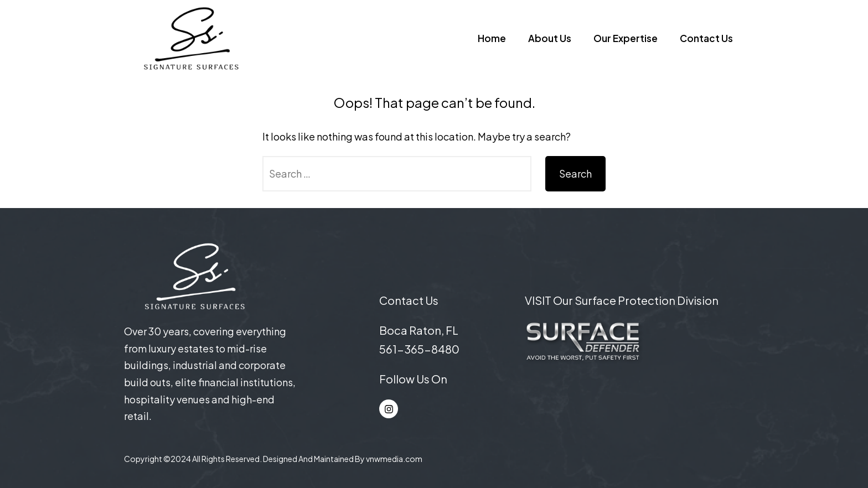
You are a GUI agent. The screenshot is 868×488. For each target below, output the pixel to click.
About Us (550, 38)
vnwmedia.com (394, 459)
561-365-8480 (419, 349)
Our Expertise (626, 38)
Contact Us (706, 38)
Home (492, 38)
